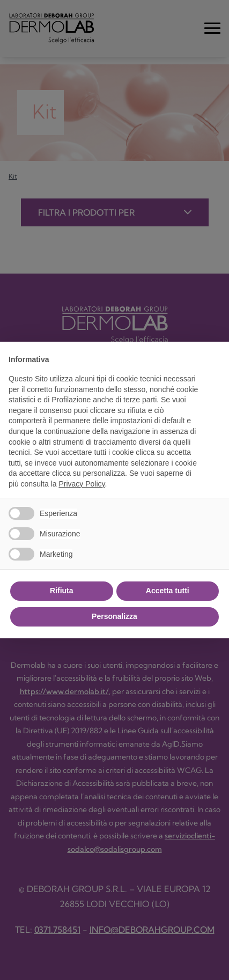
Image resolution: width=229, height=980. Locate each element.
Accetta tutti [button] (168, 591)
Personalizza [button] (115, 616)
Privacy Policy (82, 484)
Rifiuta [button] (62, 591)
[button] (215, 359)
